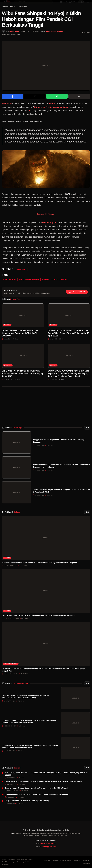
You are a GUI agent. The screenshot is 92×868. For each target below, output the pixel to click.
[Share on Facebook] (13, 103)
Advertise (47, 861)
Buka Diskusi (77, 299)
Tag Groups (86, 863)
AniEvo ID (14, 434)
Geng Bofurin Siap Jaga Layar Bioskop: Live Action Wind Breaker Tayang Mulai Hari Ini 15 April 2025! (68, 340)
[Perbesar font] (84, 39)
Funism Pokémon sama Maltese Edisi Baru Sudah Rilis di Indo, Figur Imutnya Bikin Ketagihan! (40, 569)
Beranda (5, 13)
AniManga (8, 372)
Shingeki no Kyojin (43, 114)
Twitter (52, 110)
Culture (13, 13)
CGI (29, 117)
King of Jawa (14, 38)
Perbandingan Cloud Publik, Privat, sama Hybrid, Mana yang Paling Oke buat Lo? (37, 801)
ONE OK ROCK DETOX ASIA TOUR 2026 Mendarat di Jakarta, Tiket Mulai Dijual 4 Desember (38, 622)
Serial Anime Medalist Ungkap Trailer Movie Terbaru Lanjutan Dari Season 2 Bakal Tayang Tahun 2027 (23, 380)
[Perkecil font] (82, 40)
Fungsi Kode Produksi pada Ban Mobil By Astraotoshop (27, 808)
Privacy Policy (66, 861)
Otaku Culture (23, 13)
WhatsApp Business (49, 847)
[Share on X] (35, 103)
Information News (11, 670)
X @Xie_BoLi (21, 276)
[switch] (81, 4)
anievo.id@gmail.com (48, 843)
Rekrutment (56, 861)
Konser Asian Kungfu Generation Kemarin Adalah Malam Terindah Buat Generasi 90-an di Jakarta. (44, 788)
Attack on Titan (60, 114)
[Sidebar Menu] (88, 4)
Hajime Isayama (50, 229)
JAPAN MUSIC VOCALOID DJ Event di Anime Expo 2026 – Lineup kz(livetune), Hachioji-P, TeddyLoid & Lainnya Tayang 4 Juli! (68, 380)
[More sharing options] (79, 103)
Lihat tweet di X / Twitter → (46, 221)
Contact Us (76, 861)
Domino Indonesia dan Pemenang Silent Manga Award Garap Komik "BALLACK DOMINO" (20, 340)
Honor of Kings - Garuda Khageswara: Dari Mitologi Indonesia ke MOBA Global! (36, 795)
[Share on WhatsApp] (57, 103)
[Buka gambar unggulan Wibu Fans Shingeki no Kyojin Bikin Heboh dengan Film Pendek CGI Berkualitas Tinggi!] (46, 72)
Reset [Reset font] (88, 39)
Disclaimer (85, 861)
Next (87, 434)
